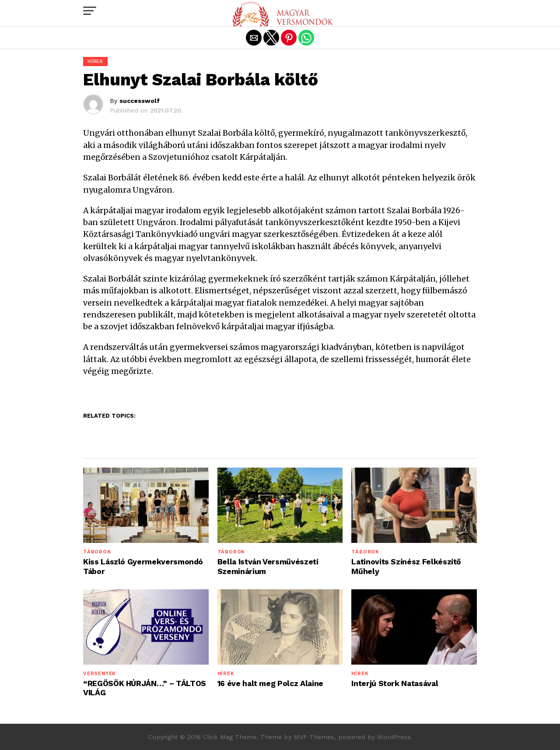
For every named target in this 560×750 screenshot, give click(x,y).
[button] (90, 11)
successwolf (140, 101)
